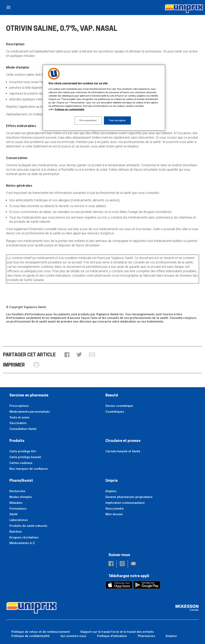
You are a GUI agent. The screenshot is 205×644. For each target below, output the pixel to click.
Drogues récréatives (24, 537)
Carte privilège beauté (25, 457)
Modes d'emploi (21, 497)
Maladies (16, 503)
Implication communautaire (125, 503)
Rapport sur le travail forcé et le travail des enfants (117, 632)
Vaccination (18, 423)
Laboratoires (19, 520)
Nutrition (16, 532)
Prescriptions (19, 406)
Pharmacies (146, 636)
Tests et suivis (19, 417)
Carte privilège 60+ (23, 451)
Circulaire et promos (123, 441)
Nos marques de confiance (29, 469)
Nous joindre (115, 509)
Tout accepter (117, 120)
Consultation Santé (23, 429)
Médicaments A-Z (22, 543)
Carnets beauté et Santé (123, 451)
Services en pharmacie (29, 396)
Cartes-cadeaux (21, 463)
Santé (14, 514)
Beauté (112, 396)
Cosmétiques (115, 412)
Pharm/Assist (21, 481)
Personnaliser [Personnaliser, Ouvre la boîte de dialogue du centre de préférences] (88, 120)
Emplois (111, 491)
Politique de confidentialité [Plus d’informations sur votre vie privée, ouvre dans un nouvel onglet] (69, 109)
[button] (67, 355)
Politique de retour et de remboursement (41, 632)
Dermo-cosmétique (119, 406)
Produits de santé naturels (28, 526)
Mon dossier (114, 514)
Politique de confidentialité (31, 636)
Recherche (17, 491)
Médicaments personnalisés (30, 412)
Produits (17, 441)
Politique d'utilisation (112, 636)
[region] (104, 98)
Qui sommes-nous (73, 636)
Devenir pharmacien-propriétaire (129, 497)
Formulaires (18, 509)
